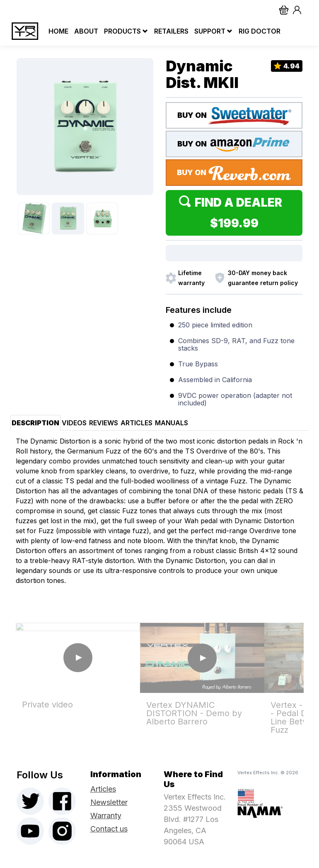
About (84, 31)
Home (56, 31)
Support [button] (210, 31)
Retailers (169, 31)
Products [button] (122, 31)
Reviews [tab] (104, 423)
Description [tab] (35, 423)
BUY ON (234, 116)
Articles (103, 789)
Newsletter (109, 802)
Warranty (106, 816)
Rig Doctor (257, 31)
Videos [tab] (74, 423)
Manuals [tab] (172, 423)
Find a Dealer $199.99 (234, 213)
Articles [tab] (137, 423)
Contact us (109, 829)
